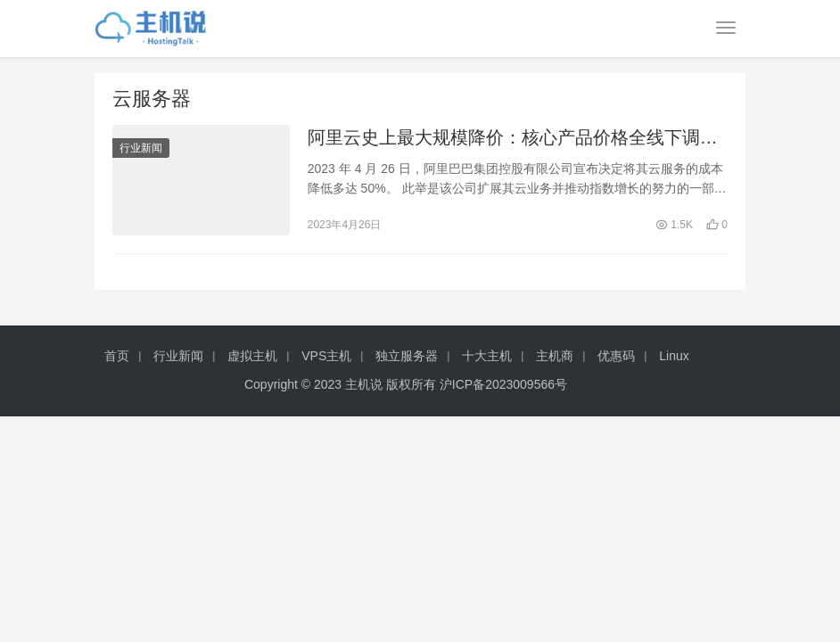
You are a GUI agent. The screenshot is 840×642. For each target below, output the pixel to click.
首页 (117, 356)
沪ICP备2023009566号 (503, 384)
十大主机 (487, 356)
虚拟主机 (252, 356)
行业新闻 (141, 148)
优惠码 (616, 356)
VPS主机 (326, 356)
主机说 (364, 384)
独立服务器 (407, 356)
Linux (674, 356)
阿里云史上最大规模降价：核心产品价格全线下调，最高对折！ (513, 139)
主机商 (555, 356)
